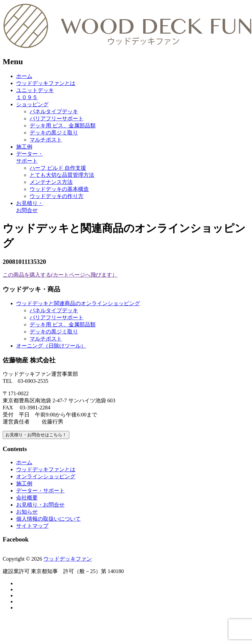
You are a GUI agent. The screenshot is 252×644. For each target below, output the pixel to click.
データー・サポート (40, 491)
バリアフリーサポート (57, 118)
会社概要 (27, 498)
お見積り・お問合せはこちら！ (36, 435)
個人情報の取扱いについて (48, 519)
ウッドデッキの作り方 (57, 196)
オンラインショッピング (46, 476)
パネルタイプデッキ (54, 111)
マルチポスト (46, 140)
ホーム (24, 76)
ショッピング (32, 104)
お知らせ (27, 512)
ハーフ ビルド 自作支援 (58, 168)
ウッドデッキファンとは (46, 83)
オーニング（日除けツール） (51, 346)
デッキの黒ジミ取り (54, 133)
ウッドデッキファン (68, 559)
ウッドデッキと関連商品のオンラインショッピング (78, 303)
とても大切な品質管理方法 (62, 175)
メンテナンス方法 (51, 182)
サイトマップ (32, 526)
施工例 (24, 147)
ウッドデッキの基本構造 (59, 189)
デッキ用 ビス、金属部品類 (63, 126)
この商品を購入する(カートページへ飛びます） (60, 275)
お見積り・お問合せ (40, 505)
